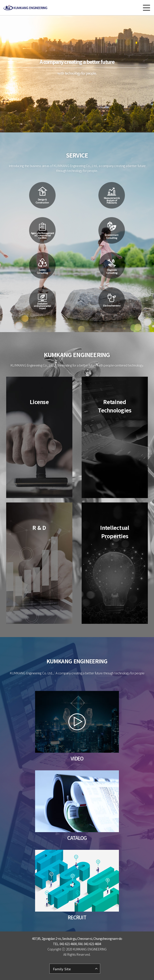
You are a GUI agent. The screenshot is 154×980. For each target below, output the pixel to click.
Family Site (62, 969)
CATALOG (77, 838)
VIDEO (77, 758)
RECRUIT (77, 917)
